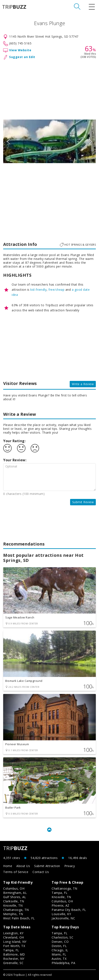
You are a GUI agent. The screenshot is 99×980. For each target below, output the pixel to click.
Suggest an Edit (22, 57)
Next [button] (91, 141)
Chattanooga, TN (16, 910)
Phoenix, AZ (61, 905)
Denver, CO (60, 942)
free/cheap (56, 290)
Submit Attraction (47, 866)
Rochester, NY (14, 959)
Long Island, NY (15, 942)
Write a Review (83, 384)
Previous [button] (8, 141)
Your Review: (15, 460)
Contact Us (41, 872)
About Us (23, 866)
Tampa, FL (60, 893)
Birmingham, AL (15, 893)
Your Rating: (14, 441)
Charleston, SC (62, 937)
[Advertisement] (49, 89)
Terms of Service (16, 872)
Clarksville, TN (14, 901)
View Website (20, 50)
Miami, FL (59, 954)
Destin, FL (59, 946)
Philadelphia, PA (63, 963)
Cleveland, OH (14, 937)
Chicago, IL (60, 950)
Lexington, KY (13, 933)
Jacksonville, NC (63, 918)
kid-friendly (38, 290)
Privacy (70, 866)
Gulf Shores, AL (15, 897)
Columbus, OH (14, 888)
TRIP (14, 7)
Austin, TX (59, 959)
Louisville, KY (61, 914)
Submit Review (83, 502)
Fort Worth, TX (14, 946)
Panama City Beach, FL (69, 910)
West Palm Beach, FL (19, 918)
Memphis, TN (13, 914)
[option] (49, 141)
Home (8, 866)
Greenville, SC (13, 963)
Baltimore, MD (14, 954)
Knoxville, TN (13, 905)
